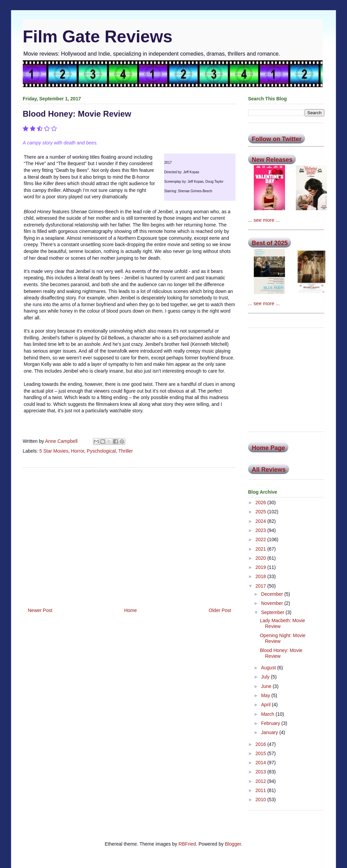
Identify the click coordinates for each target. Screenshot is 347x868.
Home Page (268, 448)
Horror (77, 451)
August (269, 668)
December (272, 594)
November (272, 603)
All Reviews (269, 470)
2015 (261, 753)
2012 (261, 781)
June (267, 686)
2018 (261, 576)
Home (130, 610)
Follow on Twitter (277, 139)
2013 (261, 772)
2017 (261, 586)
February (271, 723)
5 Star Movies (54, 451)
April (266, 705)
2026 (261, 502)
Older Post (220, 610)
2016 (261, 744)
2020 (261, 558)
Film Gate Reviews (98, 37)
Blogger (233, 844)
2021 (261, 549)
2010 (261, 800)
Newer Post (40, 610)
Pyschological (101, 451)
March (268, 714)
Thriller (126, 451)
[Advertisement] (129, 535)
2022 (261, 539)
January (270, 732)
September (273, 612)
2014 (261, 763)
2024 (261, 521)
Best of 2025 (270, 243)
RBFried (187, 844)
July (266, 677)
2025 (261, 512)
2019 (261, 567)
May (266, 695)
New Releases (272, 160)
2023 (261, 530)
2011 (261, 790)
